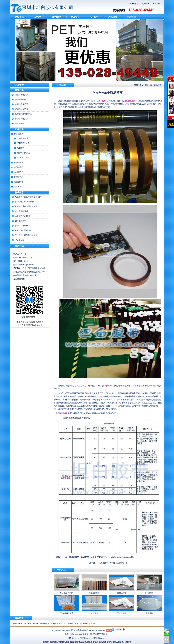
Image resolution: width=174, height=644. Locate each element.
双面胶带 (108, 386)
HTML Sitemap (99, 638)
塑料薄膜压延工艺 (59, 624)
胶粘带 (94, 624)
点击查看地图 (19, 279)
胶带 (77, 624)
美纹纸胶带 (18, 624)
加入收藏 (145, 4)
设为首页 (156, 4)
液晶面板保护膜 (21, 95)
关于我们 (38, 17)
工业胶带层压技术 (22, 216)
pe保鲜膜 (149, 593)
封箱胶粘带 (19, 182)
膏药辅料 (149, 613)
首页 (147, 85)
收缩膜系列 (19, 172)
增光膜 (70, 624)
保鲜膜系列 (19, 177)
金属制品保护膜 (21, 104)
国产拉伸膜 (122, 613)
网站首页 (19, 17)
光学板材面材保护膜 (23, 114)
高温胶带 (18, 187)
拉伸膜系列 (19, 163)
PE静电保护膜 (22, 138)
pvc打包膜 (94, 613)
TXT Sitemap (86, 638)
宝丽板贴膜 (20, 240)
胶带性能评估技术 (22, 226)
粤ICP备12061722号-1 (99, 634)
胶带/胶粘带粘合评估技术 (25, 202)
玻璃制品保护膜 (21, 109)
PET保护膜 (21, 148)
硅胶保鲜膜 (122, 593)
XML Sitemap (74, 638)
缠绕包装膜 (45, 624)
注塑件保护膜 (21, 99)
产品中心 (75, 17)
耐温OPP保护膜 (23, 153)
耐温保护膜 (20, 124)
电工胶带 (28, 624)
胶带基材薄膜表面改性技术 (26, 206)
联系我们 (131, 17)
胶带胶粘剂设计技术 (23, 230)
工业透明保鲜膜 (67, 613)
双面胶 (36, 624)
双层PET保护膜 (23, 158)
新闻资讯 (57, 17)
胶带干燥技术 (21, 221)
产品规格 (113, 17)
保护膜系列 (19, 134)
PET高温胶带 (102, 563)
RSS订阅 (134, 4)
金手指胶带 (102, 101)
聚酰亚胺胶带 (130, 101)
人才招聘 (94, 17)
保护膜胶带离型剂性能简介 (26, 235)
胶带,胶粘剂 (85, 624)
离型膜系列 (19, 167)
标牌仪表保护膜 (21, 119)
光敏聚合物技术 (21, 211)
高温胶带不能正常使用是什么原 (28, 197)
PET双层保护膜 (23, 143)
